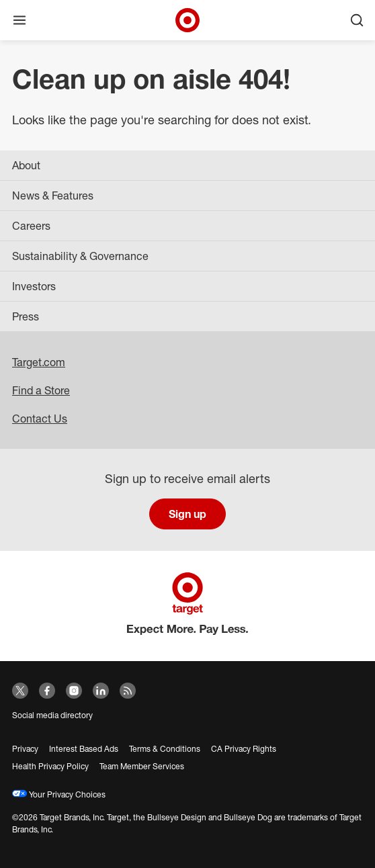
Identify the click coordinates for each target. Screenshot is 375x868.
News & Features (53, 196)
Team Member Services (142, 766)
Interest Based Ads (84, 749)
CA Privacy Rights (244, 749)
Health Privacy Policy (50, 766)
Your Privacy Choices (59, 794)
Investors (34, 286)
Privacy (25, 749)
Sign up (187, 514)
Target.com (39, 362)
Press (26, 316)
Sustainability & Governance (80, 256)
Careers (31, 226)
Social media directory (52, 715)
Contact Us (40, 419)
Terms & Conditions (165, 749)
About (26, 165)
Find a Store (41, 390)
